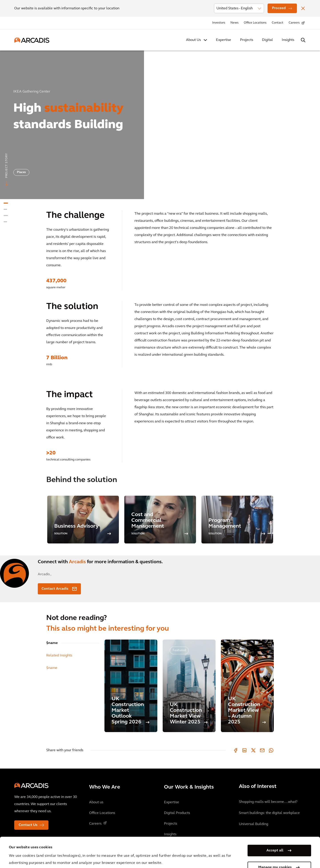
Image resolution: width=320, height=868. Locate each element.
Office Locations (255, 23)
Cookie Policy (125, 847)
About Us (193, 40)
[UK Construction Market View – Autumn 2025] (247, 686)
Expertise (224, 40)
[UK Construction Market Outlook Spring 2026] (131, 686)
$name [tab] (52, 643)
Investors (219, 23)
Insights (288, 40)
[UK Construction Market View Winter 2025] (189, 686)
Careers (294, 23)
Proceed (279, 8)
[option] (160, 123)
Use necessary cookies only (275, 854)
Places (21, 172)
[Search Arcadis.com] (303, 40)
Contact (278, 23)
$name (52, 668)
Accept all (275, 820)
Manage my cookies (275, 837)
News (234, 23)
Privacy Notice (91, 847)
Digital (267, 40)
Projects (247, 40)
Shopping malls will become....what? (268, 802)
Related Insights (59, 656)
